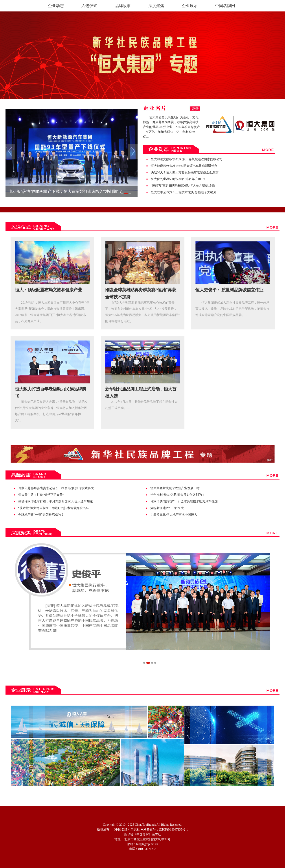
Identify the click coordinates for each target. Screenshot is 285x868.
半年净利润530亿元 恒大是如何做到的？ (178, 495)
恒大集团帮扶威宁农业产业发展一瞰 (175, 488)
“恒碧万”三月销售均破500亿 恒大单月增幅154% (183, 186)
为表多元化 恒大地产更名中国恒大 (174, 515)
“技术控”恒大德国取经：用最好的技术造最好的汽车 (53, 508)
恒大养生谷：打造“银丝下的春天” (41, 495)
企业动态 (56, 6)
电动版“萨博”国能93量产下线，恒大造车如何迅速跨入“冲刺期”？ (66, 191)
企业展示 (190, 6)
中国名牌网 (225, 6)
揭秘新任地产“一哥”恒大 (167, 508)
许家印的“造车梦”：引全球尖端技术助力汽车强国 (184, 501)
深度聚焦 (156, 6)
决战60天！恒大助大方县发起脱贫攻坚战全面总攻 (185, 172)
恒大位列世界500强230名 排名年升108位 (178, 179)
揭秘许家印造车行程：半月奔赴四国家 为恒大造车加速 (56, 501)
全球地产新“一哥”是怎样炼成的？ (41, 515)
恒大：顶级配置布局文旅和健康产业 (48, 290)
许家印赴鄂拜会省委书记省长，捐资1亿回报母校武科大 (56, 488)
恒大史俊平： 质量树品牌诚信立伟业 (229, 290)
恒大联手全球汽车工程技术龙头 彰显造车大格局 (184, 192)
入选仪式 (89, 6)
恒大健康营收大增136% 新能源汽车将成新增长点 (184, 166)
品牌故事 (123, 6)
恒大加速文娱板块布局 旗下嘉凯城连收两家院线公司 (187, 159)
